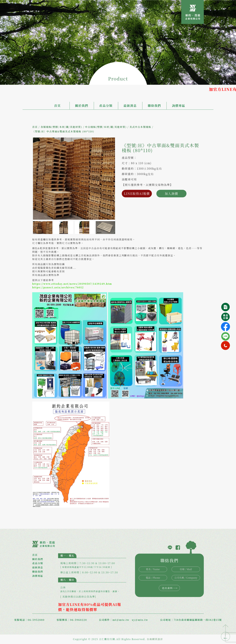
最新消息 (130, 106)
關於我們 (82, 106)
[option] (74, 179)
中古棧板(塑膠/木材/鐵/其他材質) (106, 127)
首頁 (57, 106)
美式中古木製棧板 (140, 127)
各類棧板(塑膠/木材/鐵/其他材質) (61, 127)
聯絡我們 (154, 106)
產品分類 (106, 106)
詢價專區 (179, 106)
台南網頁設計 (155, 639)
